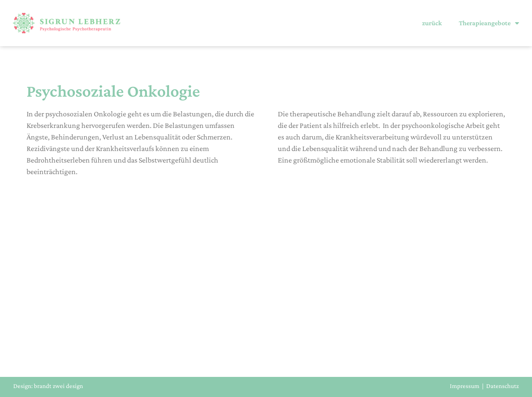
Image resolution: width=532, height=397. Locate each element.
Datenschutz (502, 386)
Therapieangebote (489, 23)
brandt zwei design (58, 386)
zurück (432, 23)
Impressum (465, 386)
